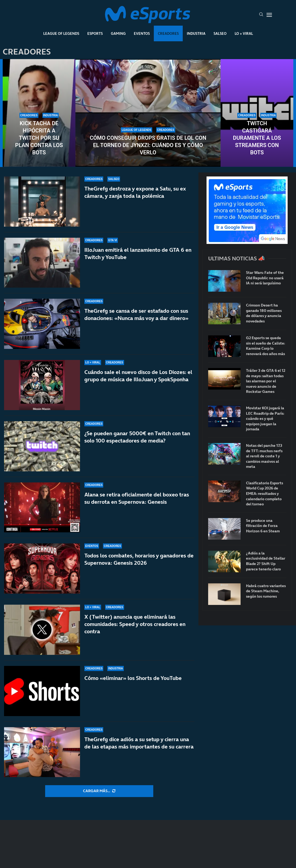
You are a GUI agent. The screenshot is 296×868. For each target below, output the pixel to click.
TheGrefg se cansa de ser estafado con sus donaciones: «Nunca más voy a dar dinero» (136, 314)
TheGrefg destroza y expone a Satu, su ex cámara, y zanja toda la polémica (135, 192)
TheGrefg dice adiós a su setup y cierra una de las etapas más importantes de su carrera (139, 743)
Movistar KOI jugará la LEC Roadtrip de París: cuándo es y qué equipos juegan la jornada (265, 419)
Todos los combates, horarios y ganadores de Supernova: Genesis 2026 (139, 559)
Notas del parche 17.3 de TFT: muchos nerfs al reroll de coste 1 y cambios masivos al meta (264, 456)
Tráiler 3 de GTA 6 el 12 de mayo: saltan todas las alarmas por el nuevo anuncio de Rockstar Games (266, 381)
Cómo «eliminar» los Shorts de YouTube (133, 678)
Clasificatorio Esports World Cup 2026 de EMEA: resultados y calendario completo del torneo (265, 494)
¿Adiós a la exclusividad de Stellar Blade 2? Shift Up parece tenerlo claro (266, 561)
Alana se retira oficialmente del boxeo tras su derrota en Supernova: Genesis (137, 498)
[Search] (261, 15)
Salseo (220, 33)
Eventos (142, 33)
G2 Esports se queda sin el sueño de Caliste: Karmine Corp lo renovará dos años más (265, 346)
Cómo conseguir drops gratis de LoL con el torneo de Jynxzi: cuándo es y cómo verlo (148, 145)
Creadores (168, 33)
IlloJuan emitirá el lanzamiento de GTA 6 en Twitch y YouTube (138, 253)
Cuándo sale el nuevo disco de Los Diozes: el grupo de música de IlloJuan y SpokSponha (138, 376)
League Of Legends (61, 33)
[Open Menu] (269, 15)
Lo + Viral (244, 33)
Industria (196, 33)
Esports (95, 33)
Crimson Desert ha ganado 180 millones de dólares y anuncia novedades (264, 313)
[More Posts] (99, 791)
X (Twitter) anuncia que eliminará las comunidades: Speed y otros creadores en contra (135, 624)
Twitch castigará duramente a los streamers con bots (257, 138)
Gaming (118, 33)
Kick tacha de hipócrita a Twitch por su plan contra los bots (39, 138)
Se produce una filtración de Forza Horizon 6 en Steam (263, 526)
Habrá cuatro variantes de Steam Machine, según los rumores (266, 591)
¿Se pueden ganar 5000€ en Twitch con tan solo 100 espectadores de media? (137, 437)
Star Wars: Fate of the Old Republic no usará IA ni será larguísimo (265, 278)
